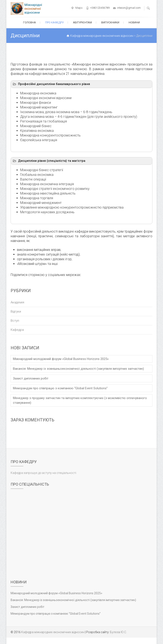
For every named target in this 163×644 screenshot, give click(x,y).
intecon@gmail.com (129, 8)
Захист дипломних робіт (31, 378)
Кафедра (17, 330)
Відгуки (16, 311)
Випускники (110, 22)
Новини (134, 22)
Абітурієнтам (82, 22)
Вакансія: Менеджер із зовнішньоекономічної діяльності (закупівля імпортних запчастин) (78, 369)
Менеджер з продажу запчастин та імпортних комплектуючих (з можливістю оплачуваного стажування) (80, 400)
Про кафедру (54, 22)
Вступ (15, 321)
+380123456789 (100, 8)
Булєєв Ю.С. (118, 632)
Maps (79, 8)
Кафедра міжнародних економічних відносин (53, 632)
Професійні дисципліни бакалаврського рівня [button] (51, 84)
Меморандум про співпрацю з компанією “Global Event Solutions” (60, 388)
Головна (30, 22)
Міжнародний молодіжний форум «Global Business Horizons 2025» (61, 359)
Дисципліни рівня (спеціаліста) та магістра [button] (49, 161)
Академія (17, 302)
